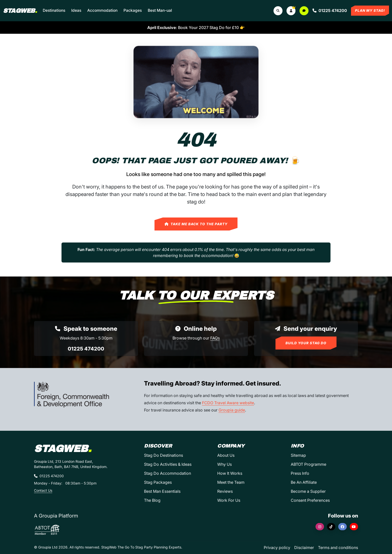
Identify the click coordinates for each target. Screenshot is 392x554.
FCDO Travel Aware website (228, 403)
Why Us (224, 464)
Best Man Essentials (162, 491)
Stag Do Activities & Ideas (168, 464)
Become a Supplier (308, 491)
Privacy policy (277, 547)
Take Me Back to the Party (196, 224)
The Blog (152, 500)
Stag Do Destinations (163, 455)
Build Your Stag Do (306, 343)
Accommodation (102, 10)
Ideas (76, 10)
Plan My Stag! (370, 10)
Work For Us (229, 500)
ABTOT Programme (308, 464)
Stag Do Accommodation (167, 473)
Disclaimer (304, 547)
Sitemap (298, 455)
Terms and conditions (338, 547)
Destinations (54, 10)
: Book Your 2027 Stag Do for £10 (196, 27)
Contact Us (43, 490)
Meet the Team (231, 482)
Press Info (300, 473)
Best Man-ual (160, 10)
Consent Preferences (310, 500)
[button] (291, 11)
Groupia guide (232, 410)
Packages (133, 10)
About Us (226, 455)
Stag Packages (158, 482)
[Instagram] (320, 527)
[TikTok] (331, 527)
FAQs (215, 338)
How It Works (230, 473)
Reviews (225, 491)
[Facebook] (342, 527)
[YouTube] (354, 527)
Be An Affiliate (304, 482)
